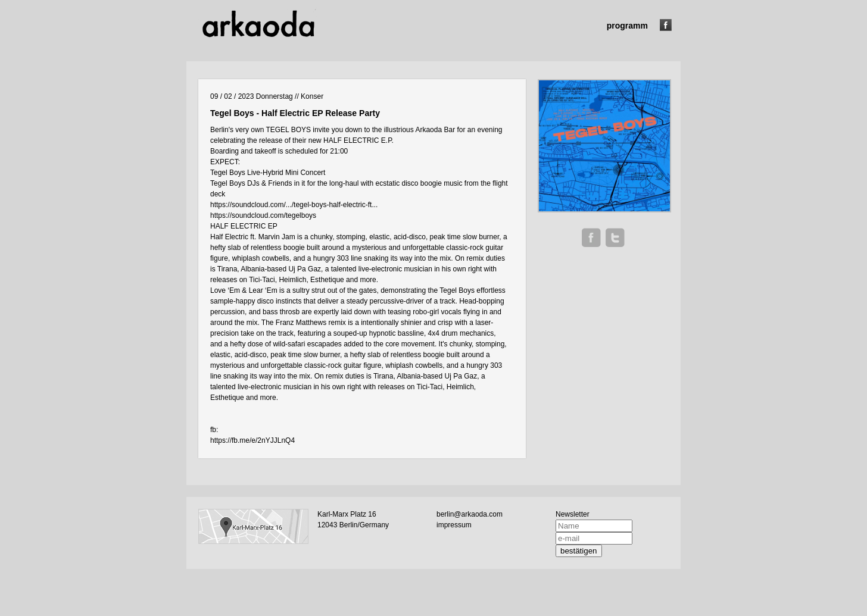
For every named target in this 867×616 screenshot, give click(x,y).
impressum (454, 525)
